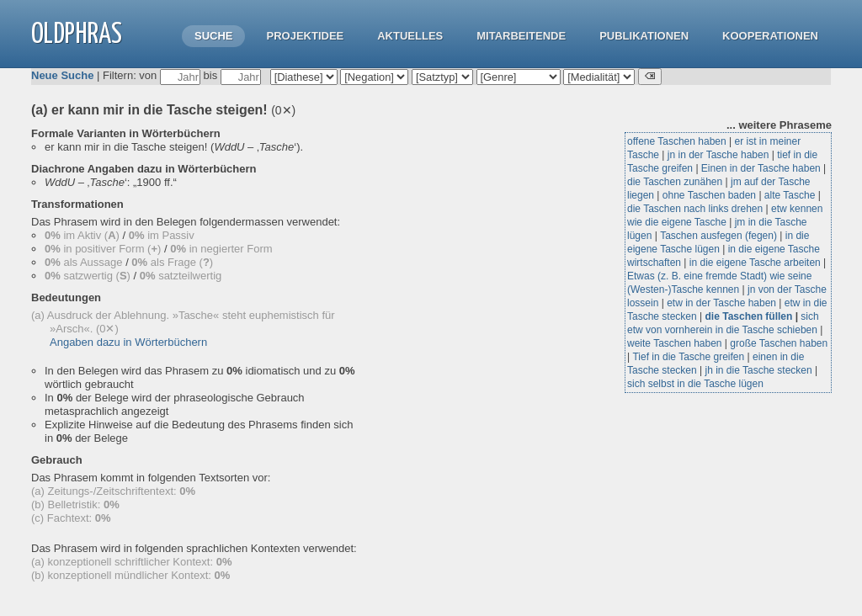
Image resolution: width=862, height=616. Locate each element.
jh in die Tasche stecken (759, 370)
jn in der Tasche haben (718, 155)
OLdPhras (77, 35)
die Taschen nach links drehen (695, 209)
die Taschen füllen (749, 316)
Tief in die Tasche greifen (688, 357)
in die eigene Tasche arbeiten (755, 263)
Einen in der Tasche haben (761, 168)
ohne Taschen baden (709, 195)
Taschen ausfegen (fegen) (718, 236)
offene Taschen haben (677, 141)
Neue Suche (62, 75)
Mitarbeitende (521, 36)
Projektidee (305, 36)
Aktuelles (410, 36)
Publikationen (644, 36)
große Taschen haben (779, 343)
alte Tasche (790, 195)
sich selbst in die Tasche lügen (695, 384)
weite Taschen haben (675, 343)
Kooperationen (770, 36)
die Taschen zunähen (675, 182)
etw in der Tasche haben (721, 303)
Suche (214, 36)
